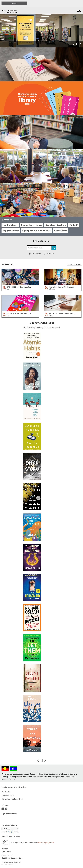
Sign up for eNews (9, 814)
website (51, 254)
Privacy (5, 849)
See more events (74, 265)
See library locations (56, 225)
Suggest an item (11, 231)
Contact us (6, 792)
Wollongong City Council (46, 843)
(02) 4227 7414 (8, 795)
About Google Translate (11, 836)
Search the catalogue (32, 225)
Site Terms (6, 852)
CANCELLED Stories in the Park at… (19, 288)
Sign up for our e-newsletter (36, 231)
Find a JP (74, 225)
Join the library (10, 225)
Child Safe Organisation (12, 858)
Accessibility (7, 855)
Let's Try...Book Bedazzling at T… (19, 314)
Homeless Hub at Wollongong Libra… (62, 288)
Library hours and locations (12, 799)
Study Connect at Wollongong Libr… (62, 314)
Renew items (61, 231)
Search (54, 248)
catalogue (36, 254)
